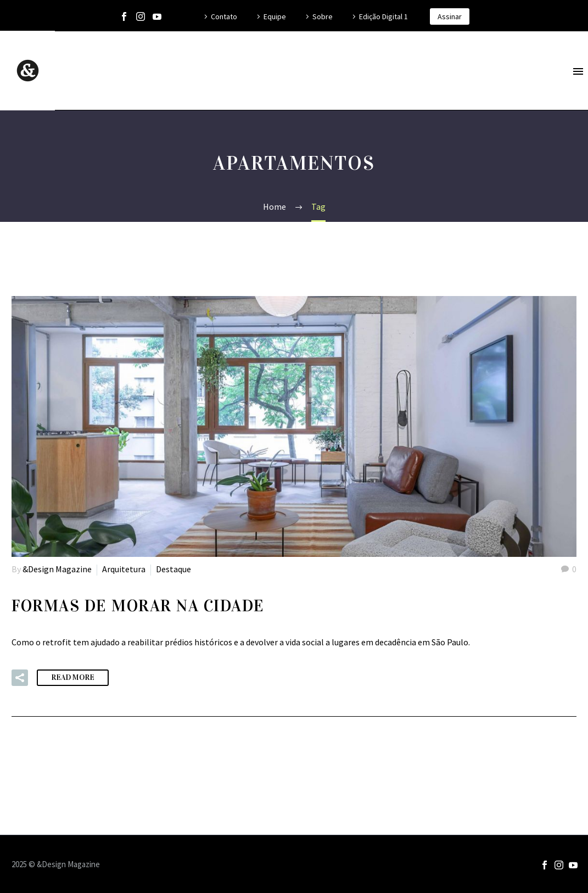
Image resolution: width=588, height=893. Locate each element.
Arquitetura (124, 569)
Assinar (450, 16)
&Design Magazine (57, 569)
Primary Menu (578, 71)
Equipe (275, 16)
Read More (73, 677)
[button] (20, 678)
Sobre (323, 16)
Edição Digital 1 (383, 16)
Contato (224, 16)
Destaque (173, 569)
